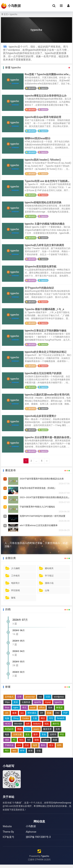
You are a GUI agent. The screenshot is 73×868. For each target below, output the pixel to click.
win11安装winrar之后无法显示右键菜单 (39, 525)
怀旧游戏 (16, 590)
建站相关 (32, 88)
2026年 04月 (19, 651)
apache (38, 702)
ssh (28, 724)
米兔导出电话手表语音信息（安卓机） (38, 488)
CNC (57, 713)
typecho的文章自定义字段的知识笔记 (46, 352)
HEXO (8, 724)
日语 (48, 697)
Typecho (45, 856)
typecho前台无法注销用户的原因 (43, 373)
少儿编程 (16, 568)
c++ (19, 745)
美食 (44, 734)
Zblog (16, 718)
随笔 (13, 598)
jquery (36, 729)
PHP (65, 713)
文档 (58, 729)
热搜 (55, 740)
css (40, 697)
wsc (14, 751)
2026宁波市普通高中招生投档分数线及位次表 (42, 479)
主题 (35, 718)
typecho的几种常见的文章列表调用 (44, 245)
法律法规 (17, 734)
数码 (43, 745)
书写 (51, 718)
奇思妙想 (9, 729)
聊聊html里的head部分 (38, 138)
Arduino (37, 724)
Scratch (61, 718)
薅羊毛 (56, 724)
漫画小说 (49, 583)
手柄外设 (9, 745)
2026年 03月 (19, 662)
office (42, 708)
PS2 (62, 734)
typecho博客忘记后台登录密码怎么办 (46, 96)
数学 (36, 734)
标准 (30, 751)
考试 (24, 708)
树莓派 (59, 708)
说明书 (53, 734)
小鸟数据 (31, 826)
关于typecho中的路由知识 (39, 288)
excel (33, 708)
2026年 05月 (19, 641)
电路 (7, 734)
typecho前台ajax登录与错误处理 (43, 117)
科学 (22, 751)
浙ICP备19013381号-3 (38, 837)
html (28, 729)
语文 (28, 734)
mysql (48, 702)
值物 (37, 740)
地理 (35, 745)
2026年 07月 (20, 620)
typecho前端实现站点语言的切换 (43, 202)
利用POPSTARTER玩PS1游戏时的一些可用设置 (42, 516)
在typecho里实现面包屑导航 (41, 266)
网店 (43, 718)
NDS (21, 740)
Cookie (26, 718)
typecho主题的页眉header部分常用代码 (47, 395)
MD (29, 740)
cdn (7, 713)
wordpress (59, 697)
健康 (14, 713)
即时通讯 (32, 713)
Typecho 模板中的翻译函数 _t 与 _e (44, 309)
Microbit (18, 724)
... (36, 461)
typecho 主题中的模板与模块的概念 (45, 224)
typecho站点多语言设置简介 (41, 416)
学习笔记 (49, 576)
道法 (51, 745)
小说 (39, 751)
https (7, 702)
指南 (50, 708)
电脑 (7, 718)
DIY (42, 713)
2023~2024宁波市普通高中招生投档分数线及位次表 (45, 497)
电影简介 (16, 583)
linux (7, 708)
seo (22, 713)
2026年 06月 (19, 630)
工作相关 (16, 576)
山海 (47, 590)
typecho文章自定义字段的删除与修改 (46, 331)
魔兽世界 (47, 729)
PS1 (7, 751)
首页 (4, 14)
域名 (47, 724)
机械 (49, 713)
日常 (19, 697)
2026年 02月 (19, 672)
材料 (59, 745)
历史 (27, 745)
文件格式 (9, 697)
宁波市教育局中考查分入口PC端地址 (37, 507)
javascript (30, 697)
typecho (44, 88)
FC (14, 740)
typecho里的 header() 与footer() (43, 160)
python (46, 740)
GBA (7, 740)
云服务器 (26, 702)
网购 (19, 729)
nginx (16, 708)
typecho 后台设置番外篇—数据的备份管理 (48, 437)
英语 (16, 702)
